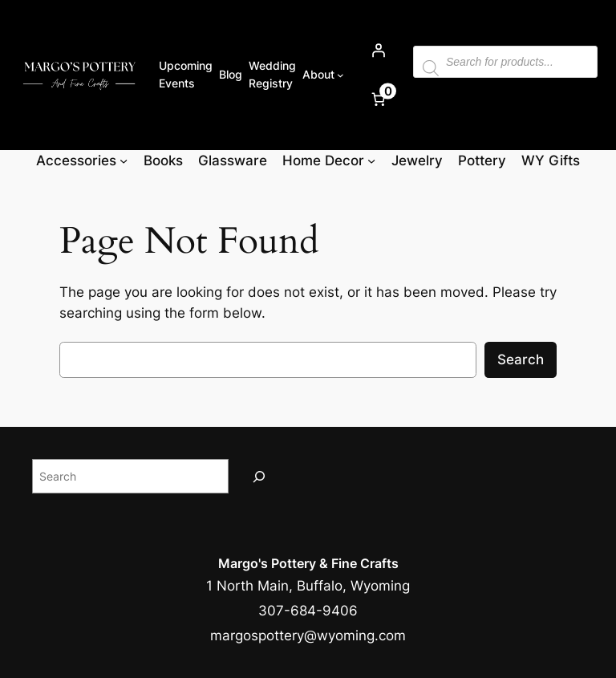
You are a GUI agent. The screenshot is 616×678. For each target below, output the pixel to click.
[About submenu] (340, 75)
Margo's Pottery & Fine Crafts (308, 563)
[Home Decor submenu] (371, 160)
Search (521, 359)
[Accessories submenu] (124, 160)
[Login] (379, 51)
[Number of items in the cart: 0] (379, 99)
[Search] (259, 476)
